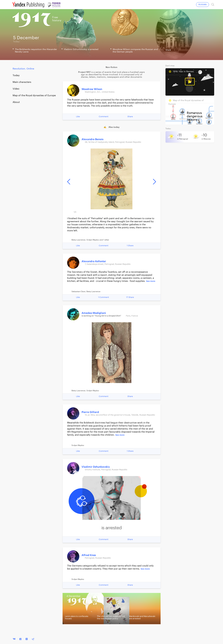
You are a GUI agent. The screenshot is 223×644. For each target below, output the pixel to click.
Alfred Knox (89, 555)
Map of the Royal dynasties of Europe (34, 95)
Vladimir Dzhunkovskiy (96, 467)
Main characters (22, 82)
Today (16, 75)
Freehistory (57, 19)
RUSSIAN (203, 5)
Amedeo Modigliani (94, 313)
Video (16, 89)
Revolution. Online (23, 69)
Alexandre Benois (92, 139)
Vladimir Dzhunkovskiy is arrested (81, 49)
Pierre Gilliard (90, 412)
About (16, 102)
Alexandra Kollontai (94, 261)
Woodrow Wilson (92, 89)
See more (151, 281)
